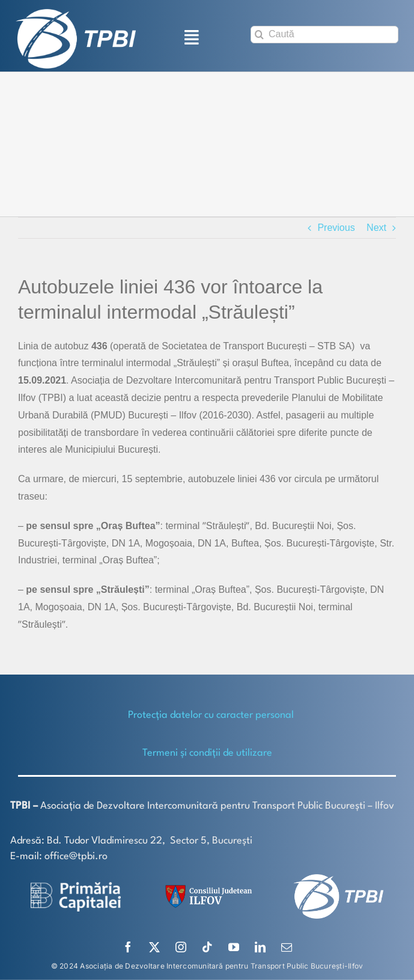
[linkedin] (260, 947)
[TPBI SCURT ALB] (76, 14)
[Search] (259, 35)
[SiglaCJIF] (207, 888)
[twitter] (154, 947)
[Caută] (324, 35)
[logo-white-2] (76, 887)
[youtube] (234, 947)
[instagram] (181, 947)
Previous (336, 228)
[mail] (287, 947)
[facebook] (128, 947)
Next (376, 228)
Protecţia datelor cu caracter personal (211, 715)
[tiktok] (207, 947)
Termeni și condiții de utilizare (207, 753)
